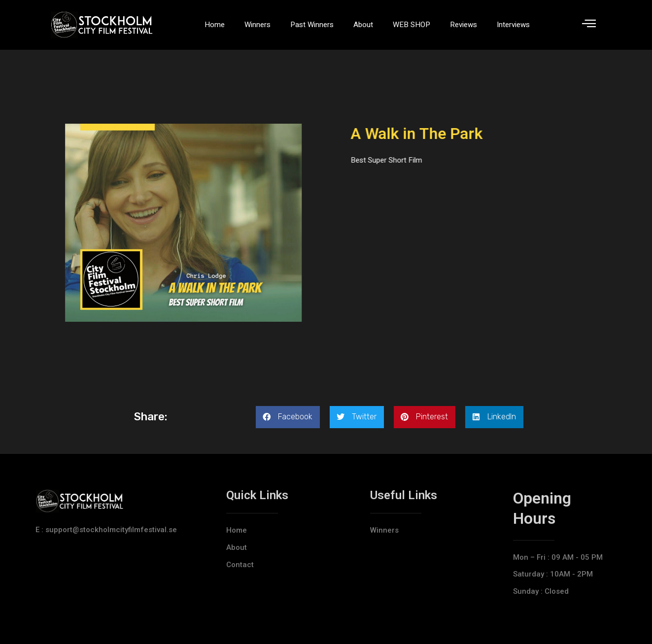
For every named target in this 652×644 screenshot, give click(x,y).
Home (215, 25)
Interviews (513, 25)
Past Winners (312, 25)
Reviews (463, 25)
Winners (257, 25)
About (363, 25)
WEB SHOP (412, 25)
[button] (288, 417)
